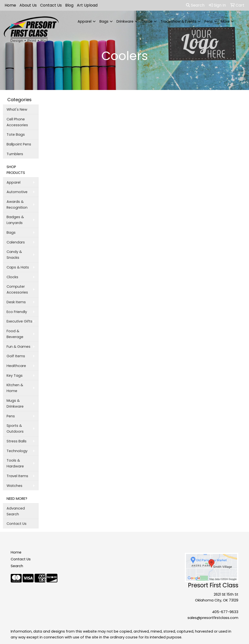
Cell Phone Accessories (17, 122)
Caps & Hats (18, 267)
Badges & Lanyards (15, 220)
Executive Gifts (19, 321)
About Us (28, 5)
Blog (69, 5)
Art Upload (87, 5)
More (225, 21)
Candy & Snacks (14, 255)
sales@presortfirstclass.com (213, 618)
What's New (17, 109)
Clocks (12, 277)
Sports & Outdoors (15, 429)
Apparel (84, 21)
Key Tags (15, 376)
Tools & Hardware (15, 463)
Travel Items (17, 476)
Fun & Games (18, 347)
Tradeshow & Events (178, 21)
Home (10, 5)
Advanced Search (16, 511)
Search (195, 5)
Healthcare (16, 366)
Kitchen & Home (15, 388)
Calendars (16, 242)
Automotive (17, 192)
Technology (17, 451)
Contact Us (51, 5)
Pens (209, 21)
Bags (104, 21)
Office (147, 21)
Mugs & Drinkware (15, 403)
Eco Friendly (17, 312)
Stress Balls (17, 441)
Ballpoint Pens (19, 144)
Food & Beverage (15, 334)
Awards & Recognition (17, 205)
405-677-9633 (225, 612)
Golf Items (16, 356)
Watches (14, 486)
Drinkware (125, 21)
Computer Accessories (17, 289)
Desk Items (16, 302)
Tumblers (15, 154)
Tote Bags (16, 134)
